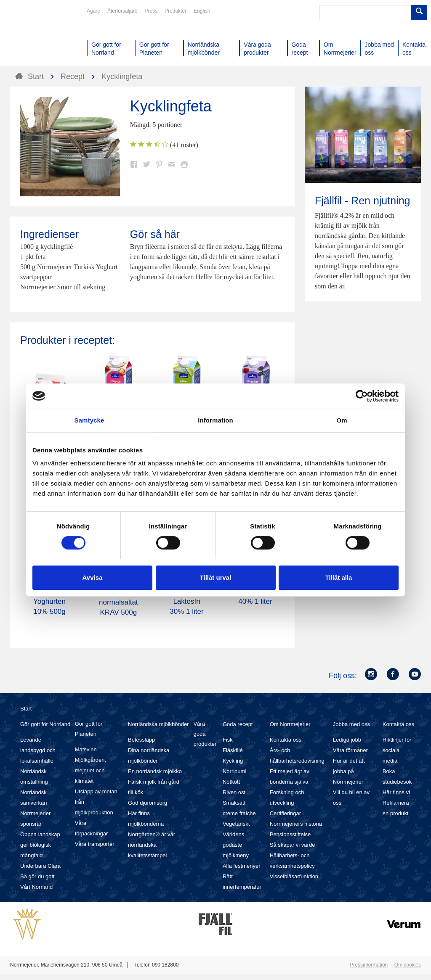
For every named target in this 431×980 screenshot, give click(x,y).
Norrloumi (234, 771)
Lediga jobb (347, 740)
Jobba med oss (351, 724)
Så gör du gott (37, 876)
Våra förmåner (350, 750)
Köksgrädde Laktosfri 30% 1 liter (187, 601)
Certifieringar (285, 813)
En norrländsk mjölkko (155, 771)
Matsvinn (86, 749)
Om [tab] (342, 420)
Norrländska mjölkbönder (158, 724)
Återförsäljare (122, 11)
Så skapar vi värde (293, 845)
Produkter (176, 11)
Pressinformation (369, 965)
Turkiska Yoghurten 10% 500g (49, 601)
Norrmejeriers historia (296, 824)
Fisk (228, 740)
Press (151, 11)
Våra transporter (95, 844)
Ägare (93, 11)
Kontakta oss (286, 740)
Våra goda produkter (205, 734)
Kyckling (233, 761)
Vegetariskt (236, 824)
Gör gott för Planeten (89, 729)
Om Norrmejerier (290, 724)
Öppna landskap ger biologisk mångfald (40, 845)
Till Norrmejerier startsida (42, 37)
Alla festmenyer (242, 866)
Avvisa (93, 577)
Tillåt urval (216, 577)
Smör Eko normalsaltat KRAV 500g (118, 602)
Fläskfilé (233, 750)
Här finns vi (396, 792)
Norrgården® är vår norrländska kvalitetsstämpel (152, 845)
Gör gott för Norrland (45, 724)
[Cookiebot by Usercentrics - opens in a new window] (362, 396)
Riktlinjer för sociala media (397, 750)
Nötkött (231, 782)
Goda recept (238, 724)
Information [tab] (215, 420)
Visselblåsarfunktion (294, 876)
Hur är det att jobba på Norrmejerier (349, 771)
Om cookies (408, 965)
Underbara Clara (40, 866)
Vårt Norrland (36, 887)
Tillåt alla (339, 577)
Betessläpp (141, 740)
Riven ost (234, 792)
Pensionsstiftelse (290, 834)
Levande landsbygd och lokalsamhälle (38, 750)
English (202, 11)
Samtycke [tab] (89, 420)
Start (26, 709)
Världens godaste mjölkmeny (236, 845)
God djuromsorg (148, 803)
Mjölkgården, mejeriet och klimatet (90, 770)
